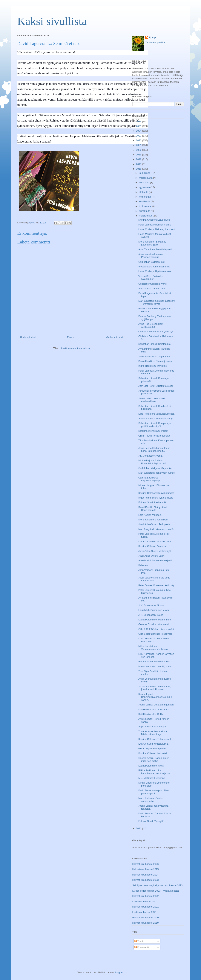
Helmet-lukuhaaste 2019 (146, 923)
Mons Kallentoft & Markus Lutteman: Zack (152, 243)
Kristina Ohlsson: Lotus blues (154, 220)
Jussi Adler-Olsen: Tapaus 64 (154, 356)
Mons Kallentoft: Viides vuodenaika (151, 800)
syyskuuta (145, 187)
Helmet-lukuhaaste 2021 (146, 907)
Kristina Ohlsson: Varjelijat (152, 546)
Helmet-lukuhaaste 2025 (146, 869)
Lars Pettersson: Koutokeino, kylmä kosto (154, 640)
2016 (139, 169)
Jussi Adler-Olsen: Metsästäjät (155, 551)
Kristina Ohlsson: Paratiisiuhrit (155, 542)
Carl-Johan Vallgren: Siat (152, 262)
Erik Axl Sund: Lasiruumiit (152, 502)
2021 (139, 145)
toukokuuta (145, 206)
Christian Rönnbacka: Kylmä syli (156, 332)
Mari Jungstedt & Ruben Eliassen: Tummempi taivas (157, 302)
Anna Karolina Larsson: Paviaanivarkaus (151, 256)
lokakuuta (144, 182)
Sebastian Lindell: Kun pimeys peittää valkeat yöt (155, 425)
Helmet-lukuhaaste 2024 (146, 875)
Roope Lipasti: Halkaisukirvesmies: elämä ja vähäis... (155, 697)
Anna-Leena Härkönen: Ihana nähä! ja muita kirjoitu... (154, 450)
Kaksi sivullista (52, 21)
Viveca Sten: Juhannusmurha (154, 267)
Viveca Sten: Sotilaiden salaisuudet (151, 278)
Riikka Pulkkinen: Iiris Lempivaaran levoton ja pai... (155, 772)
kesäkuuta (145, 201)
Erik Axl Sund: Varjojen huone (154, 662)
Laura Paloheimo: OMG (151, 766)
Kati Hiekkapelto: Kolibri (151, 714)
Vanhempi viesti (115, 337)
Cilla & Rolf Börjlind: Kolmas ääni (156, 629)
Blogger (119, 972)
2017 (139, 164)
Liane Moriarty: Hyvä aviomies (155, 271)
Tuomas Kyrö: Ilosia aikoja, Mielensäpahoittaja (153, 733)
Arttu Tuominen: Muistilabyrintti (155, 249)
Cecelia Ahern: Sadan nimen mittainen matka (154, 759)
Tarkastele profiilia (155, 42)
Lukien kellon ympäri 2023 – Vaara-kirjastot (156, 891)
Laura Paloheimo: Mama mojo (155, 620)
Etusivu (71, 337)
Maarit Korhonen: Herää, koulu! (155, 666)
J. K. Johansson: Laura (151, 615)
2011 (139, 828)
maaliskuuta (146, 216)
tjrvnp (152, 37)
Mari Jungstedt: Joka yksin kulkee (156, 473)
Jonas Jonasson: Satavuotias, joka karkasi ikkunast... (155, 688)
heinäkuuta (145, 197)
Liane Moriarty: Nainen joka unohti (157, 229)
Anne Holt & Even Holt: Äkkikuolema (151, 325)
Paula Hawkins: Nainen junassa (155, 361)
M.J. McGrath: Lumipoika (152, 778)
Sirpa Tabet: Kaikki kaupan (153, 727)
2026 (139, 121)
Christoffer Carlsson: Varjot (153, 284)
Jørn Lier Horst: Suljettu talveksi (156, 386)
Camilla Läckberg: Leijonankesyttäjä (149, 479)
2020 (139, 150)
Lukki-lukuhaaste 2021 (145, 912)
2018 (139, 159)
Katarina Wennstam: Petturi (153, 431)
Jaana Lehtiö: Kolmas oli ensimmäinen (152, 400)
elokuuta (144, 192)
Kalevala (143, 565)
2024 (139, 131)
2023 (139, 136)
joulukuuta (145, 173)
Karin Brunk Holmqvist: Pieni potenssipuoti (154, 792)
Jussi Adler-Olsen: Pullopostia (154, 524)
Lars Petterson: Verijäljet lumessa (156, 414)
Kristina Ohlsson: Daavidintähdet (156, 493)
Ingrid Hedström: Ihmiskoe (153, 366)
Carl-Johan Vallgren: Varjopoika (155, 468)
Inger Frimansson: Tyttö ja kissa (155, 498)
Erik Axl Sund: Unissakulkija (153, 744)
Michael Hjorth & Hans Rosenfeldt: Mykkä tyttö (152, 462)
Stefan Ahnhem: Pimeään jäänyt (156, 418)
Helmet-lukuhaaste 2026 (146, 864)
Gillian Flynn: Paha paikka (152, 748)
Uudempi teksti (28, 337)
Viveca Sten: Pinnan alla (152, 288)
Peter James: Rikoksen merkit (155, 225)
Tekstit (139, 941)
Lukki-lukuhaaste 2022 (145, 901)
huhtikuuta (145, 211)
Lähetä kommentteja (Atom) (75, 348)
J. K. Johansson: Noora (151, 605)
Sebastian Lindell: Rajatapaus (154, 344)
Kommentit (142, 947)
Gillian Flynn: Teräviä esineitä (154, 436)
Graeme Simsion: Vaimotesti (154, 624)
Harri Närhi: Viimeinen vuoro (154, 610)
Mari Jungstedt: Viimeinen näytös (156, 529)
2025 (139, 126)
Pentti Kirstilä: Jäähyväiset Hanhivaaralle (153, 509)
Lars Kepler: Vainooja (150, 515)
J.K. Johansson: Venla (150, 456)
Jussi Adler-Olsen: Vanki (151, 556)
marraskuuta (146, 178)
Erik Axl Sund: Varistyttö (151, 821)
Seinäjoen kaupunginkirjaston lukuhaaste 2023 (158, 885)
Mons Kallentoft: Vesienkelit (153, 520)
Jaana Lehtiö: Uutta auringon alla (156, 705)
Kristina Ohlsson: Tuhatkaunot (155, 739)
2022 (139, 140)
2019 (139, 155)
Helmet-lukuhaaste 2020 (146, 918)
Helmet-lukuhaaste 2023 (146, 880)
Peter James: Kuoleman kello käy (156, 585)
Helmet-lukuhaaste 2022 (146, 896)
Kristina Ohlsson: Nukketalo (153, 753)
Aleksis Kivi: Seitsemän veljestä (155, 560)
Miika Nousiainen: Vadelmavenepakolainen (153, 648)
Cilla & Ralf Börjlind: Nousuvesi (155, 634)
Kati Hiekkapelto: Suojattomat (154, 709)
